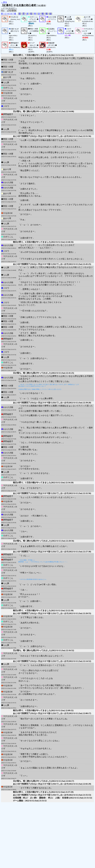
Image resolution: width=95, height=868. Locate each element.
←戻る (4, 2)
